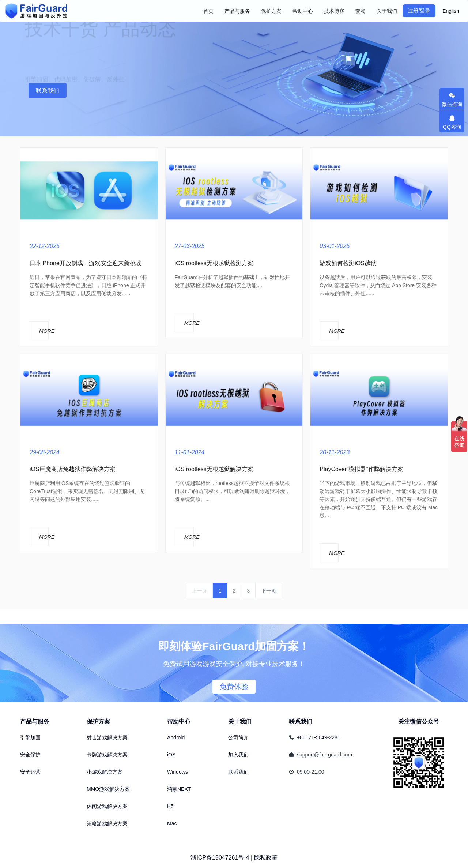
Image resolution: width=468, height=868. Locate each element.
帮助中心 (179, 722)
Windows (178, 772)
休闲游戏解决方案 (107, 806)
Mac (172, 823)
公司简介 (238, 737)
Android (176, 737)
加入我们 (238, 755)
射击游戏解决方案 (107, 737)
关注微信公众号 (419, 722)
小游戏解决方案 (105, 772)
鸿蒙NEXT (179, 789)
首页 (208, 11)
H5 (170, 806)
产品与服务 (35, 722)
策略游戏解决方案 (107, 823)
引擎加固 (30, 737)
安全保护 (30, 755)
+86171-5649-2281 (319, 737)
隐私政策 (266, 858)
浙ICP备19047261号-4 (220, 858)
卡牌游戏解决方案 (107, 755)
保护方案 (98, 722)
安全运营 (30, 772)
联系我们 (48, 91)
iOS (171, 755)
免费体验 (234, 687)
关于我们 (240, 722)
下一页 (269, 591)
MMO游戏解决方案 (108, 789)
